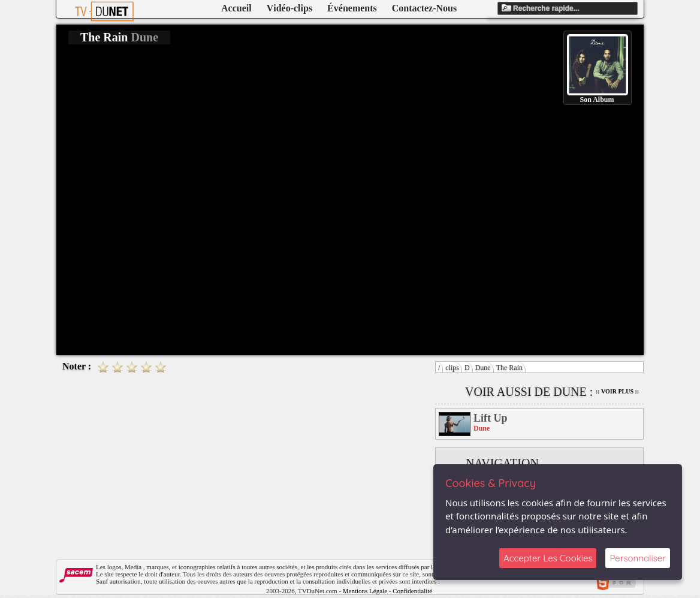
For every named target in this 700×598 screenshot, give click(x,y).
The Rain (509, 368)
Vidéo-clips (289, 8)
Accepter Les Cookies (548, 558)
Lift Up (491, 418)
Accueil (236, 8)
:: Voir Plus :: (617, 391)
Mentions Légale (365, 591)
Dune (483, 368)
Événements (352, 8)
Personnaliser (638, 558)
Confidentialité (412, 591)
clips (452, 368)
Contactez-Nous (424, 8)
